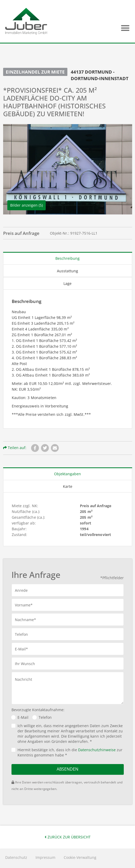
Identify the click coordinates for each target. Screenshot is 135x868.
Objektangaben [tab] (67, 474)
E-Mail (23, 717)
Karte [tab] (68, 486)
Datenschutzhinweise (97, 750)
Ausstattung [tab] (67, 271)
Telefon (45, 717)
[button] (125, 28)
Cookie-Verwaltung (80, 857)
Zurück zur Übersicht (68, 837)
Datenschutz (16, 857)
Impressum (45, 857)
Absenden (67, 769)
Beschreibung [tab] (67, 258)
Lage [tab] (67, 283)
